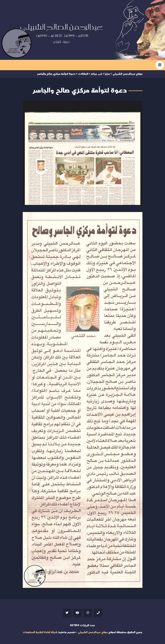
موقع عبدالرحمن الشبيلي (93, 632)
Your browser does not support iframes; (83, 153)
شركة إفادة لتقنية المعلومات (40, 632)
